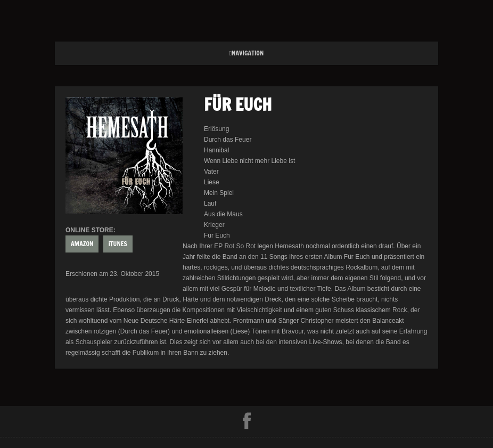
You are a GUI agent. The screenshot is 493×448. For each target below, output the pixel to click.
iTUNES (118, 244)
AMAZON (82, 244)
